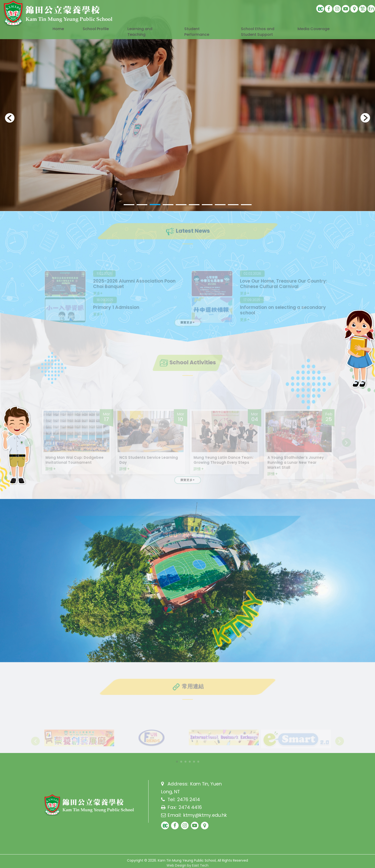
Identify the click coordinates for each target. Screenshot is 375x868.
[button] (129, 205)
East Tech (200, 865)
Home (54, 29)
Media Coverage (316, 29)
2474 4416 (190, 807)
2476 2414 (189, 800)
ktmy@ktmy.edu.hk (206, 815)
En (371, 9)
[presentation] (10, 118)
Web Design (176, 865)
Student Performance (199, 32)
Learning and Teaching (142, 32)
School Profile (94, 29)
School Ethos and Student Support (255, 36)
